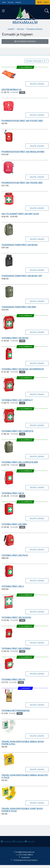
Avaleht (11, 29)
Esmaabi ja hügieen (35, 29)
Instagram (18, 842)
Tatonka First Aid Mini (14, 524)
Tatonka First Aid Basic (15, 338)
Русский (11, 2)
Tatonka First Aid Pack (15, 555)
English (18, 2)
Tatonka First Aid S (13, 586)
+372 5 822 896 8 (24, 855)
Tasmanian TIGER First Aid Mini (19, 307)
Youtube (30, 842)
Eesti (4, 2)
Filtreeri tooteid (25, 42)
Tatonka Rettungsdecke (16, 711)
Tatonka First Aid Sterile (16, 648)
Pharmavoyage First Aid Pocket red (22, 121)
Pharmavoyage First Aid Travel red (22, 183)
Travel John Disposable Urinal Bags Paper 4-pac (23, 743)
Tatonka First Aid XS (13, 679)
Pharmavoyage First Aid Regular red (23, 152)
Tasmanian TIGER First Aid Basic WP (22, 276)
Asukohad (24, 857)
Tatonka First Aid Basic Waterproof (23, 369)
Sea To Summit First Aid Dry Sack (20, 214)
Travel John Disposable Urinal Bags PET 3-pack (25, 776)
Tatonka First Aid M (13, 493)
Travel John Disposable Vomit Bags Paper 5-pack (22, 810)
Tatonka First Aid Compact (17, 400)
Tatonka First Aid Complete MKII (20, 462)
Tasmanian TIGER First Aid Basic (20, 245)
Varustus (20, 29)
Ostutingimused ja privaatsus (24, 860)
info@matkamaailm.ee (24, 852)
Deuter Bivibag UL (12, 90)
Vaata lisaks (37, 84)
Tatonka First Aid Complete (17, 431)
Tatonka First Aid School (16, 617)
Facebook (6, 842)
